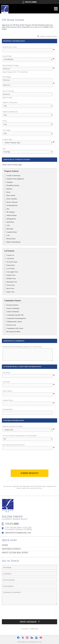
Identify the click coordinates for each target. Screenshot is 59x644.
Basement (9, 229)
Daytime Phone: (8, 400)
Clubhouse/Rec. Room (13, 322)
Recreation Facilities (12, 332)
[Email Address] (29, 586)
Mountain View (11, 282)
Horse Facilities (11, 199)
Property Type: (7, 139)
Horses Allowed (11, 202)
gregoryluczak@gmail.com (18, 533)
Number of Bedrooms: (10, 102)
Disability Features (12, 185)
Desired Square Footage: (11, 65)
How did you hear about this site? (14, 445)
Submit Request (29, 473)
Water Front (10, 265)
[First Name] (29, 567)
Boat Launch (10, 195)
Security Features (11, 305)
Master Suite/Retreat (12, 242)
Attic (7, 225)
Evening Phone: (8, 409)
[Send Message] (29, 622)
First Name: (6, 373)
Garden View (10, 275)
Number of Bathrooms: (10, 112)
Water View (9, 292)
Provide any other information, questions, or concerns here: (22, 347)
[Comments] (29, 597)
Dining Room (10, 219)
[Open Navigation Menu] (56, 9)
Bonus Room (10, 239)
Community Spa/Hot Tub (14, 315)
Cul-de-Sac (9, 258)
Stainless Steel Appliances (14, 179)
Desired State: (7, 56)
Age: (4, 148)
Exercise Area (10, 325)
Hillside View (10, 278)
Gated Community (12, 312)
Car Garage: (7, 130)
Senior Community (12, 308)
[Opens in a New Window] (18, 638)
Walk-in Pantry (11, 215)
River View (9, 288)
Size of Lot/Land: (8, 91)
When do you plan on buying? (13, 426)
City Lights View (11, 272)
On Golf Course (11, 262)
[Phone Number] (29, 580)
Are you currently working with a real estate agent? (20, 436)
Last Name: (6, 382)
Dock (7, 192)
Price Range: (7, 77)
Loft (7, 235)
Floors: (5, 121)
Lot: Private (9, 268)
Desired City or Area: (10, 47)
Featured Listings (11, 549)
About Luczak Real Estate (15, 553)
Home (5, 545)
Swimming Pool (11, 205)
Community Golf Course (14, 328)
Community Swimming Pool (15, 318)
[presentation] (30, 460)
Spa (7, 209)
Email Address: (8, 391)
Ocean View (10, 285)
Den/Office (9, 222)
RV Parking (9, 212)
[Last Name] (29, 574)
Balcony (8, 189)
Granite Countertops (12, 175)
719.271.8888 (29, 2)
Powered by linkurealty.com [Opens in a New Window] (29, 642)
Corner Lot (9, 255)
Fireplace (9, 182)
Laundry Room (11, 232)
